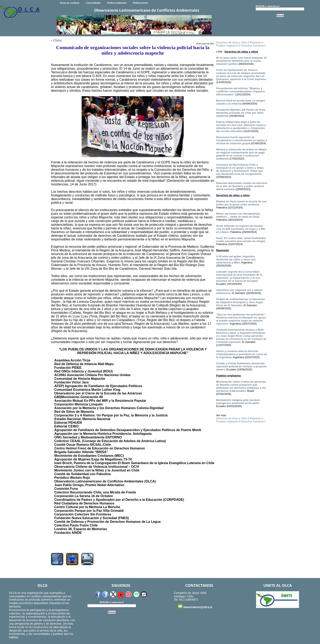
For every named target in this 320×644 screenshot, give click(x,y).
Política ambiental (117, 3)
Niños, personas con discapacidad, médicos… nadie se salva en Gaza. (238, 215)
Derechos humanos (252, 46)
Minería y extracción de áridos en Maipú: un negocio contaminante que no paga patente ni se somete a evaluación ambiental (242, 154)
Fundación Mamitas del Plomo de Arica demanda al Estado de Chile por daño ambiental (241, 113)
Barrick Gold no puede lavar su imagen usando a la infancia (241, 102)
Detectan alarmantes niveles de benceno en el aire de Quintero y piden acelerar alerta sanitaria (242, 186)
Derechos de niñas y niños (232, 42)
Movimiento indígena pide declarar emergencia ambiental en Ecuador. (238, 402)
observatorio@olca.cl (195, 606)
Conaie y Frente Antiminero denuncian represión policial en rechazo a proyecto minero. (242, 366)
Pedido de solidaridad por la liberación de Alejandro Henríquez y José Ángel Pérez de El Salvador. (241, 302)
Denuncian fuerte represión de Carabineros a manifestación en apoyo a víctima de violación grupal (242, 140)
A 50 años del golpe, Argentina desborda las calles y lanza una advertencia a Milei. (236, 259)
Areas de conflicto (69, 3)
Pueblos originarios (227, 46)
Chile (57, 40)
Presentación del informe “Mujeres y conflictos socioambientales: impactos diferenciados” (241, 91)
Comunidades (93, 3)
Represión (256, 42)
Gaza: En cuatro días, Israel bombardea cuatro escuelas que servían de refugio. (241, 240)
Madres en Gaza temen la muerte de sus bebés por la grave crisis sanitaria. (241, 203)
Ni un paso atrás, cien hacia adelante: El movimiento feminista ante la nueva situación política (241, 61)
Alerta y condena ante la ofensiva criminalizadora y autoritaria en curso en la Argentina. (242, 354)
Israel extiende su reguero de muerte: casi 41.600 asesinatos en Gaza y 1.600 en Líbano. (241, 229)
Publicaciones (140, 3)
